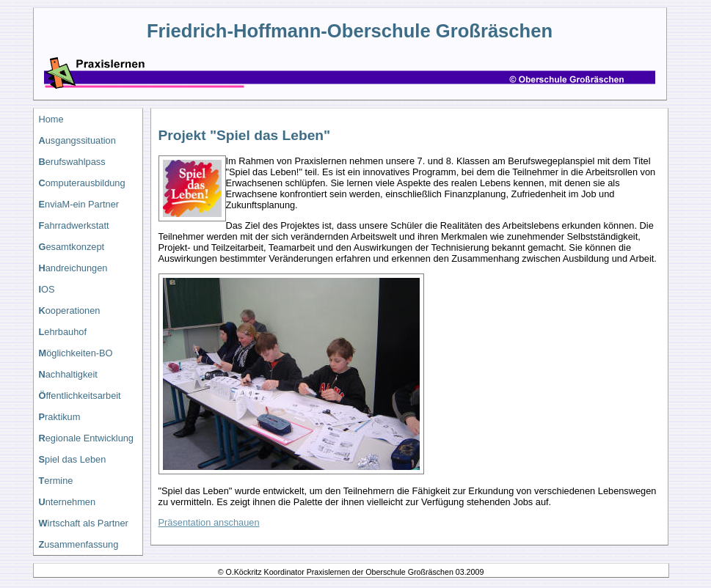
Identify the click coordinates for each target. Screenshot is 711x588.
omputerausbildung (82, 183)
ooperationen (70, 310)
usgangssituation (77, 140)
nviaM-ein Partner (79, 204)
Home (51, 119)
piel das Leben (73, 459)
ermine (56, 481)
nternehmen (68, 502)
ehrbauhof (63, 332)
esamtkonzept (72, 247)
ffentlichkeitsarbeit (80, 396)
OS (47, 289)
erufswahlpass (72, 162)
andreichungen (73, 268)
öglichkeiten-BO (76, 353)
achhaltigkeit (68, 374)
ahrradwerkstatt (74, 225)
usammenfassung (79, 544)
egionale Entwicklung (86, 438)
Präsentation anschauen (209, 522)
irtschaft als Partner (84, 523)
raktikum (60, 417)
